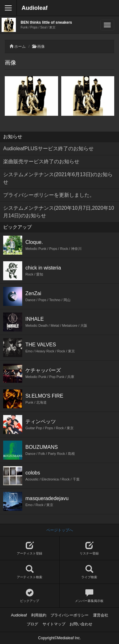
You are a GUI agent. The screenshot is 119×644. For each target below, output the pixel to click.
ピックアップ (30, 596)
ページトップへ (60, 530)
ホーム (20, 46)
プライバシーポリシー (69, 615)
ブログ (32, 624)
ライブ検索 (89, 572)
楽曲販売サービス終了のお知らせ (41, 161)
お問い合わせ (81, 624)
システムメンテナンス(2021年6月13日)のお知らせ (58, 178)
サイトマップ (54, 624)
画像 (41, 46)
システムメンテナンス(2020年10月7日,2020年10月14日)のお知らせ (59, 212)
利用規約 (39, 615)
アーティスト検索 (30, 572)
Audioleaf (35, 8)
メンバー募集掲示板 (89, 596)
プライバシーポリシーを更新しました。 (49, 195)
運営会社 (101, 615)
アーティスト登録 (30, 548)
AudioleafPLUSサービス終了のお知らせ (48, 149)
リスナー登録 (89, 548)
